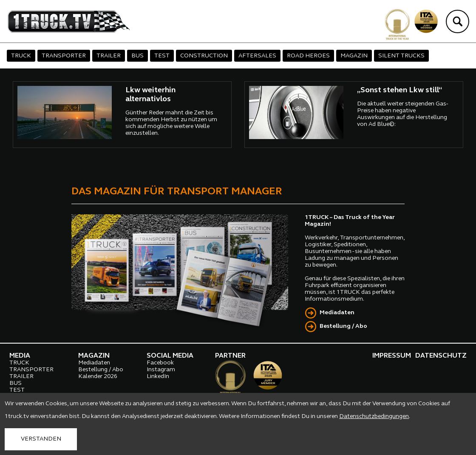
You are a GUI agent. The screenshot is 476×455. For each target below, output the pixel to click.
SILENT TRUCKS (401, 56)
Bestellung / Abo (343, 326)
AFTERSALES (257, 56)
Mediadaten (337, 313)
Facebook (160, 363)
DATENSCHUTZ (441, 356)
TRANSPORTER (64, 56)
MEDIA (20, 356)
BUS (137, 56)
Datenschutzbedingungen (374, 417)
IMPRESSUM (392, 356)
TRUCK (21, 56)
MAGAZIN (354, 56)
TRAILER (109, 56)
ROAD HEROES (308, 56)
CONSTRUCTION (204, 56)
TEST (162, 56)
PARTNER (230, 356)
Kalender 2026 (98, 377)
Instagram (161, 370)
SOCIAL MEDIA (170, 356)
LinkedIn (158, 377)
